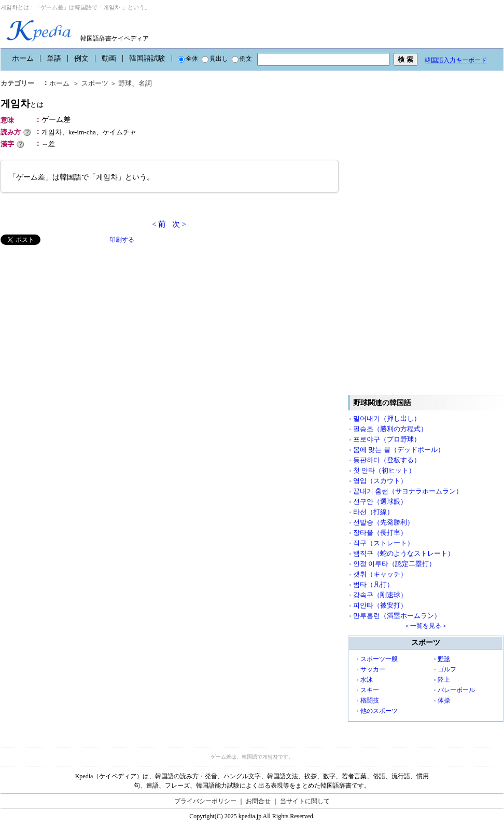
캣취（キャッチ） (380, 574)
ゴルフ (447, 669)
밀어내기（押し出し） (387, 418)
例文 (81, 58)
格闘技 (370, 700)
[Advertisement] (78, 318)
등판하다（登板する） (387, 460)
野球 (125, 83)
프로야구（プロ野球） (387, 439)
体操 (444, 700)
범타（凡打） (373, 584)
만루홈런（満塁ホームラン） (397, 616)
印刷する (122, 240)
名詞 (145, 83)
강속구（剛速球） (380, 595)
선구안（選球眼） (380, 501)
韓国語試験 (147, 58)
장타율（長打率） (380, 533)
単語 (54, 58)
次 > (179, 224)
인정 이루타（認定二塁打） (394, 564)
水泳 (367, 680)
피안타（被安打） (380, 605)
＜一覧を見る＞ (426, 626)
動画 (109, 58)
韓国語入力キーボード (456, 60)
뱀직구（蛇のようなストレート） (404, 553)
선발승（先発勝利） (383, 522)
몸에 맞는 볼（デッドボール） (399, 450)
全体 (188, 59)
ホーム (23, 58)
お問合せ (258, 801)
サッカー (373, 669)
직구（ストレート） (383, 543)
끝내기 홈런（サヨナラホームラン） (408, 491)
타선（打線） (373, 512)
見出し (215, 59)
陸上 (444, 680)
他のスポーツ (379, 711)
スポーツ (95, 83)
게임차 (22, 104)
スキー (370, 690)
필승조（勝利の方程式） (390, 429)
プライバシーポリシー (205, 801)
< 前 (159, 224)
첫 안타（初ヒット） (384, 470)
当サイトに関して (305, 801)
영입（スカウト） (380, 481)
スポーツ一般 (379, 659)
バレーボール (456, 690)
